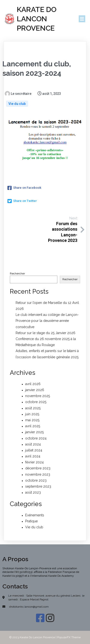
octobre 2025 (36, 402)
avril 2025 (33, 426)
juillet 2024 (34, 450)
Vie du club (17, 104)
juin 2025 (32, 414)
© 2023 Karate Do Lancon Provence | (33, 637)
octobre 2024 (36, 438)
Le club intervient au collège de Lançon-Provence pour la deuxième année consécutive (47, 321)
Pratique (31, 521)
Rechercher (17, 274)
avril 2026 (33, 384)
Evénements (35, 515)
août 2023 (33, 492)
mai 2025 (32, 420)
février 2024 (34, 462)
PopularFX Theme (69, 637)
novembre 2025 (38, 396)
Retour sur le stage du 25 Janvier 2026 (45, 333)
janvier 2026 (35, 390)
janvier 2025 (34, 432)
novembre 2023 (38, 474)
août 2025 (33, 408)
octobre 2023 (36, 480)
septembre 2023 (38, 486)
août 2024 (33, 444)
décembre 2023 (38, 468)
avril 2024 (33, 456)
